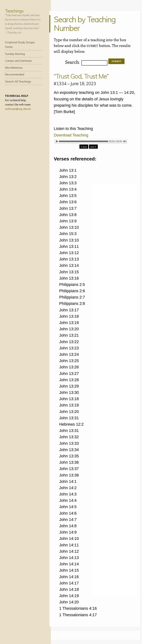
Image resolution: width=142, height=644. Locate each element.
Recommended (15, 74)
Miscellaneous (14, 68)
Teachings (14, 11)
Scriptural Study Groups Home (20, 45)
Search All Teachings (18, 81)
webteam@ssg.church (18, 109)
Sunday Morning (15, 54)
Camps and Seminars (18, 61)
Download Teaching (71, 135)
